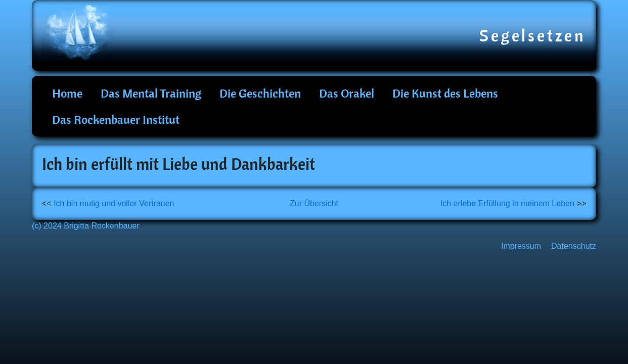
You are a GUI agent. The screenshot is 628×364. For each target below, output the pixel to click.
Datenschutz (574, 246)
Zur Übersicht (314, 203)
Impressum (521, 246)
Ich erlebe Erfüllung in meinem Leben (507, 203)
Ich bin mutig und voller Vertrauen (114, 203)
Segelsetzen (533, 35)
